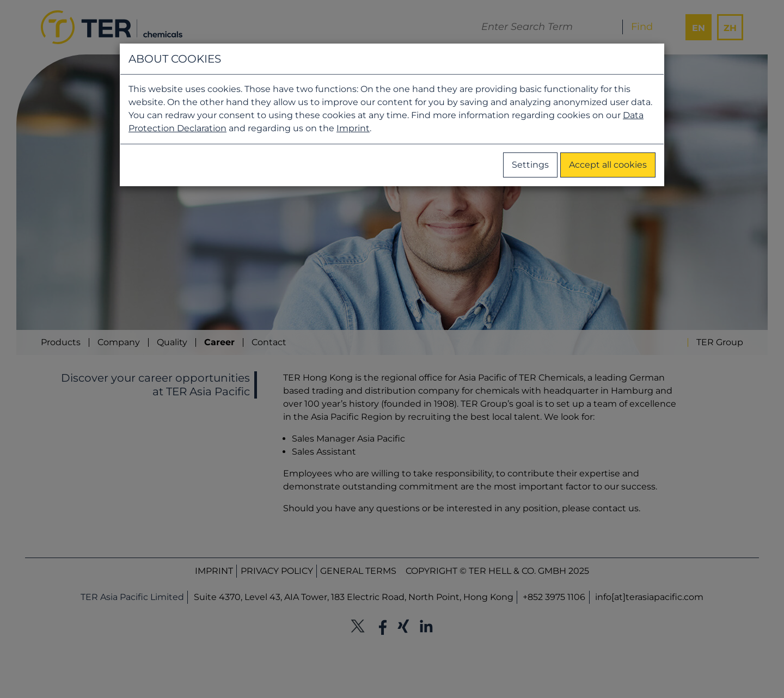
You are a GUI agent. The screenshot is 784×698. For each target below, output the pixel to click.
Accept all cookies (608, 165)
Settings (530, 165)
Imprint (353, 128)
